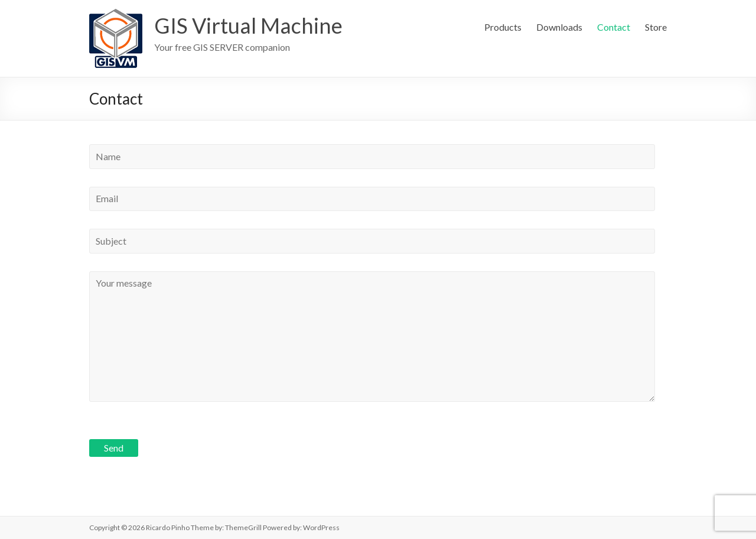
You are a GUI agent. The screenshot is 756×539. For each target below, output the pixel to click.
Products (503, 27)
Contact (614, 27)
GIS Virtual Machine (248, 25)
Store (656, 27)
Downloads (559, 27)
